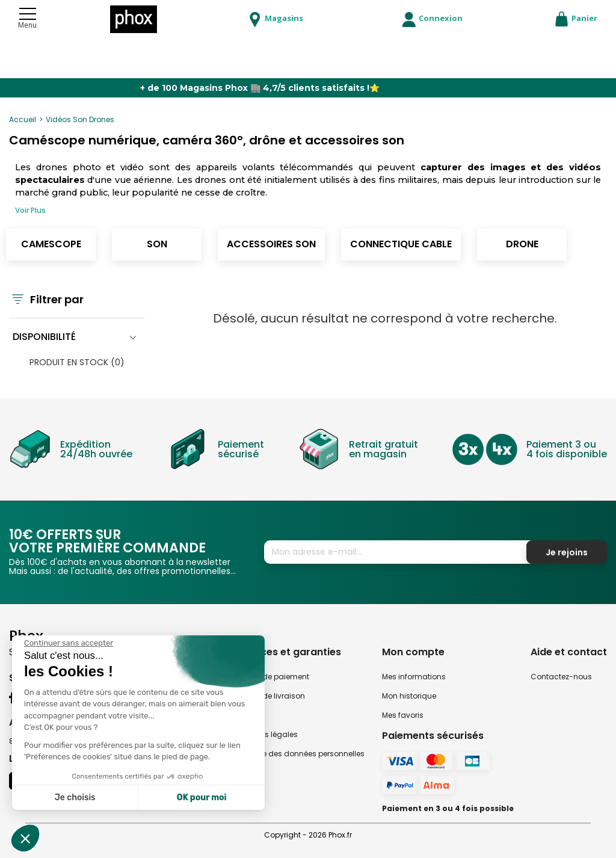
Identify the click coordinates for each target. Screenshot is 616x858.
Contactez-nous (561, 677)
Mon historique (409, 696)
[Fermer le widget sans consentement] (69, 643)
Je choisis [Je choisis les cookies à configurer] (75, 798)
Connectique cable (401, 244)
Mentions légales (267, 734)
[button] (25, 838)
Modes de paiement (273, 677)
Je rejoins (567, 552)
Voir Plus (30, 210)
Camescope (51, 244)
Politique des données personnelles (300, 754)
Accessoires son (271, 244)
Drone (522, 244)
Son (157, 244)
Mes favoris (403, 715)
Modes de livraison (270, 696)
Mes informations (414, 677)
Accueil (23, 119)
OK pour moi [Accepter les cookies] (202, 798)
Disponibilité (44, 337)
